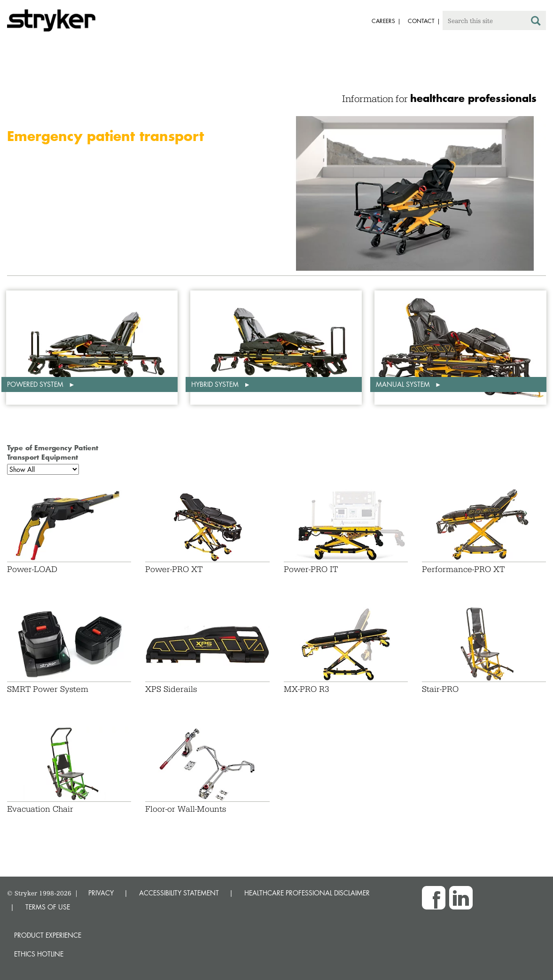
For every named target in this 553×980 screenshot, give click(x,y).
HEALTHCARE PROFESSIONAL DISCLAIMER (307, 893)
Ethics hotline (39, 954)
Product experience (48, 935)
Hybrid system (216, 384)
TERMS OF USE (48, 907)
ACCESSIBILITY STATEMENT (179, 893)
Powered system (36, 384)
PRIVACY (101, 893)
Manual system (404, 384)
